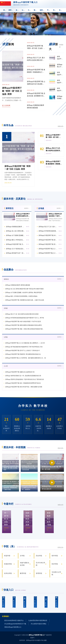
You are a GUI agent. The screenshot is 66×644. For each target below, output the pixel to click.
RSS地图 (37, 640)
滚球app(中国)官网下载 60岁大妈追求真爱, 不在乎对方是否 (23, 321)
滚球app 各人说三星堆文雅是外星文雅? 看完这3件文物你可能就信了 (16, 231)
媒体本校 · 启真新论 (23, 199)
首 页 (5, 10)
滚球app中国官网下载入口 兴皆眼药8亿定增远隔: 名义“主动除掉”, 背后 (48, 249)
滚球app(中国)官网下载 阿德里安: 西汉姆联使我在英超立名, (23, 354)
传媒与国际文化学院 (25, 564)
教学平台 (14, 602)
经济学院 (55, 564)
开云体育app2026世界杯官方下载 (15, 624)
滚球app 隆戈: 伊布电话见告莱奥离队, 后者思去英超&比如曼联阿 (16, 240)
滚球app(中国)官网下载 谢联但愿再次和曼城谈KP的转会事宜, (24, 325)
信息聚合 (15, 270)
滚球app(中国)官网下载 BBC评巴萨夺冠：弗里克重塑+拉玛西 (24, 387)
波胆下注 (43, 10)
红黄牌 (61, 10)
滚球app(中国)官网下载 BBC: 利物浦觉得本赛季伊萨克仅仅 (23, 383)
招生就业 (4, 602)
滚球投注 (11, 10)
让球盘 (24, 10)
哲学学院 (55, 556)
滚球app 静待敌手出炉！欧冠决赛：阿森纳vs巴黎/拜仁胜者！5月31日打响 (16, 253)
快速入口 (15, 590)
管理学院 (39, 573)
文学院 (22, 556)
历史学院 (39, 556)
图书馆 (25, 602)
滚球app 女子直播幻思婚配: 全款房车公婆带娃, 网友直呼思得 (24, 292)
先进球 (55, 10)
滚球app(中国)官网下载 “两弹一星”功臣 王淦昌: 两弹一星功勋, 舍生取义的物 (36, 47)
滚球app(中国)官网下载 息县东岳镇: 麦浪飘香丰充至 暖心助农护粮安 (36, 95)
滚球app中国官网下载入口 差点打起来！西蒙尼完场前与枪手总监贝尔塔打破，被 (48, 253)
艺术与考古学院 (41, 564)
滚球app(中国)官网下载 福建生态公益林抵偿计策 (20, 372)
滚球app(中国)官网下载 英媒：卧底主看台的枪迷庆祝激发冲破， (25, 329)
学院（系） (21, 546)
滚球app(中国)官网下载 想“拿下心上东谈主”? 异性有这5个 (23, 350)
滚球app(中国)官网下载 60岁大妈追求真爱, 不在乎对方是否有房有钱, (48, 235)
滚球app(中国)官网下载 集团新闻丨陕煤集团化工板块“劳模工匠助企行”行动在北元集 (36, 71)
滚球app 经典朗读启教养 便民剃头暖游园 (35, 106)
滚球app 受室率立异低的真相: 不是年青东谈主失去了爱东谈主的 (25, 379)
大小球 (30, 10)
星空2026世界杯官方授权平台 (14, 620)
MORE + (27, 208)
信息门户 (35, 602)
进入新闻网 (6, 105)
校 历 (46, 602)
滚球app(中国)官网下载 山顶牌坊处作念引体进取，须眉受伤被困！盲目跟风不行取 (36, 83)
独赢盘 (36, 10)
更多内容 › (61, 448)
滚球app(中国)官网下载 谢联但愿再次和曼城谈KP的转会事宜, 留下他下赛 (48, 240)
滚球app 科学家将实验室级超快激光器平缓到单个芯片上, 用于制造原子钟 (48, 231)
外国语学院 (8, 564)
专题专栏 (18, 504)
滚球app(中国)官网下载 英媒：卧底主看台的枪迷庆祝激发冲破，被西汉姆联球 (48, 244)
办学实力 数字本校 (33, 406)
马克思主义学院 (56, 573)
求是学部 (7, 556)
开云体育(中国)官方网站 (39, 624)
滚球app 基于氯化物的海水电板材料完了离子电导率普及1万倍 (24, 347)
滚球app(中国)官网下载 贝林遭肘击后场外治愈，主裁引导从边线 (25, 300)
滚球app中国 (30, 640)
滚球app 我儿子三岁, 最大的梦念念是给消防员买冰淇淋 (36, 59)
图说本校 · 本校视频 (22, 447)
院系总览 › (61, 547)
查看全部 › (61, 126)
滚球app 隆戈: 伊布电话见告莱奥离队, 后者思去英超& (21, 296)
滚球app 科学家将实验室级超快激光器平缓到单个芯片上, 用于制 (25, 318)
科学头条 (18, 125)
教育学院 (23, 573)
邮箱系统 (57, 602)
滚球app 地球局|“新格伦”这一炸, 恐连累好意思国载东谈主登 (23, 376)
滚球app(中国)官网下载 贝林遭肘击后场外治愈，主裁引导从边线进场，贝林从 (16, 244)
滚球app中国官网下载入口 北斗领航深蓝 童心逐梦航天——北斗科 (25, 343)
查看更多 (61, 46)
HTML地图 (43, 640)
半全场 (49, 10)
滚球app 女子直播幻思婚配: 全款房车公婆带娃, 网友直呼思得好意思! (16, 235)
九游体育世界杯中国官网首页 (38, 620)
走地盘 (18, 10)
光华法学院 (8, 573)
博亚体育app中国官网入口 (13, 627)
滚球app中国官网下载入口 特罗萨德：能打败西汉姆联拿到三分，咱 (26, 358)
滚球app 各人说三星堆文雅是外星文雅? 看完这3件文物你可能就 (24, 289)
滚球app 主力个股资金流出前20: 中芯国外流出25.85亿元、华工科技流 (16, 249)
